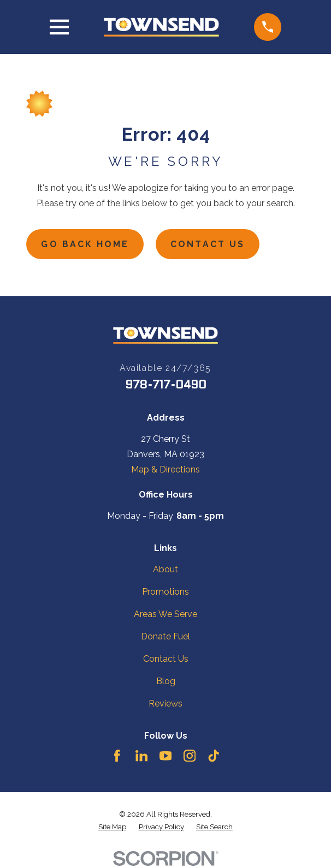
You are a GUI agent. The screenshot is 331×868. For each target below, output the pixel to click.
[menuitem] (112, 827)
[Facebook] (117, 756)
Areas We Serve (165, 614)
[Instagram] (190, 756)
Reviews (165, 704)
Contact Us (209, 244)
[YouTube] (165, 756)
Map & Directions (165, 470)
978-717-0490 (166, 386)
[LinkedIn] (141, 756)
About (165, 569)
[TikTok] (214, 756)
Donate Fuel (165, 636)
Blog (166, 682)
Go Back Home (86, 244)
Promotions (165, 592)
